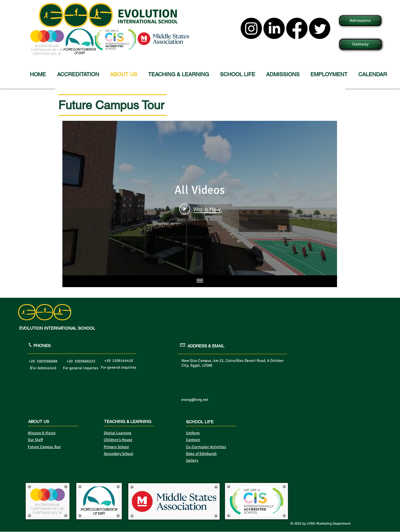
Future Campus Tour (44, 447)
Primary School (116, 447)
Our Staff (35, 440)
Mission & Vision (42, 433)
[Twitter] (320, 28)
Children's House (118, 440)
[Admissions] (360, 21)
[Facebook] (297, 28)
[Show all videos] (200, 281)
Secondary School (119, 454)
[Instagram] (251, 28)
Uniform (193, 433)
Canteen (193, 440)
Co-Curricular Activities (206, 447)
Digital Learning (118, 433)
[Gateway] (361, 44)
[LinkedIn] (274, 28)
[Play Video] (200, 209)
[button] (180, 74)
